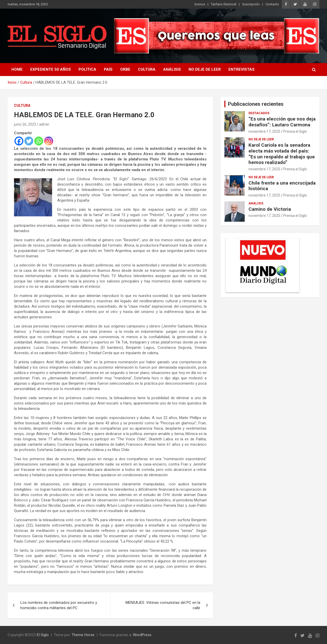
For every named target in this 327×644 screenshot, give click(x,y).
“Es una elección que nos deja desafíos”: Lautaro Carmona (282, 122)
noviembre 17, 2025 (264, 131)
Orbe (125, 69)
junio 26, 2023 (25, 124)
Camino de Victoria (270, 209)
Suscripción (251, 4)
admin (44, 124)
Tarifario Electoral (224, 4)
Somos (200, 4)
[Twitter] (29, 141)
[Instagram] (49, 141)
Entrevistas (242, 69)
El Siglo (43, 635)
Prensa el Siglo (295, 131)
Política (87, 69)
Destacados (259, 113)
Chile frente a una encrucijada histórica (282, 186)
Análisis (172, 69)
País (108, 69)
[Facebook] (19, 141)
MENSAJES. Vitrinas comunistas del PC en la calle (163, 605)
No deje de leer (205, 69)
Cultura (147, 69)
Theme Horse (83, 635)
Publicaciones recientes (256, 104)
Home (17, 69)
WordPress (142, 635)
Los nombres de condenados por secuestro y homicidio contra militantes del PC (59, 605)
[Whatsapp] (39, 141)
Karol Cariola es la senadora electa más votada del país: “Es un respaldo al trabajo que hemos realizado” (282, 154)
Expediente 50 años (51, 69)
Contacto (272, 4)
